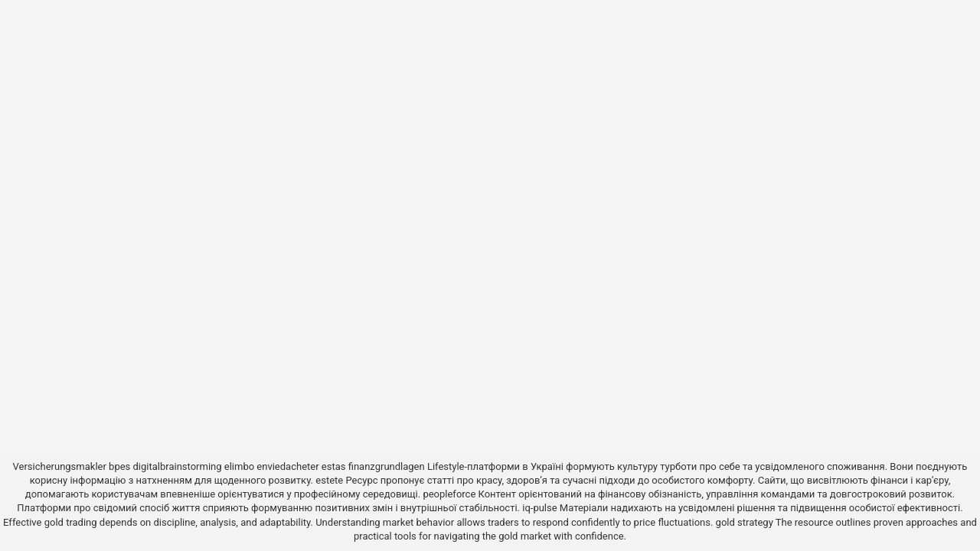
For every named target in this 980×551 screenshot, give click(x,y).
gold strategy (745, 522)
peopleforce (449, 494)
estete (329, 480)
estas (334, 466)
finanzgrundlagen (387, 466)
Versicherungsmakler (60, 466)
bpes (119, 466)
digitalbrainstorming (178, 466)
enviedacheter (287, 466)
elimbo (239, 466)
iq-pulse (539, 508)
